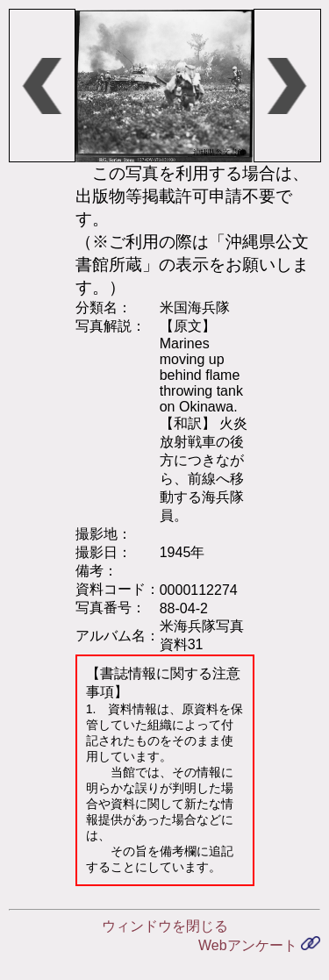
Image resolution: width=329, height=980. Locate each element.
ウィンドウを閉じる (165, 926)
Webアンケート (259, 945)
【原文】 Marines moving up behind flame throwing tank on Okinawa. (201, 366)
